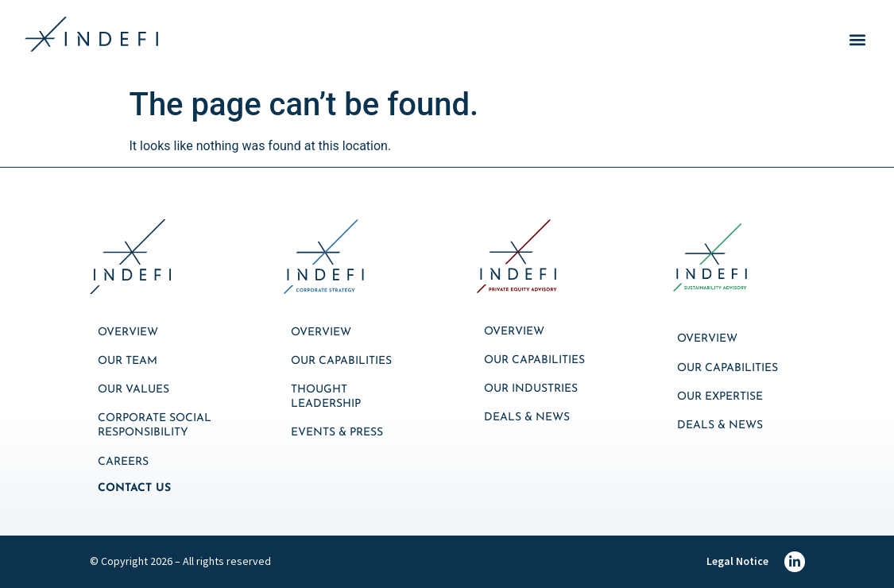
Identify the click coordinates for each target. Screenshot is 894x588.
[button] (857, 40)
